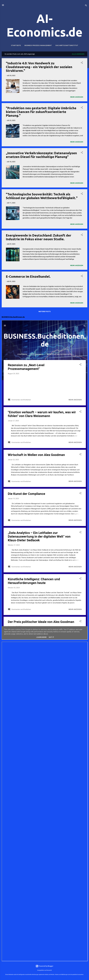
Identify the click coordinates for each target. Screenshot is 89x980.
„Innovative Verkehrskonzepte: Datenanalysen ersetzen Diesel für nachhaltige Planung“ (41, 155)
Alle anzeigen (78, 54)
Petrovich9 (49, 970)
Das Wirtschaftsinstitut (67, 45)
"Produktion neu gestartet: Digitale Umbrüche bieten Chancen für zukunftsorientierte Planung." (41, 112)
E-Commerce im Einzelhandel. (28, 277)
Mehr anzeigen (77, 97)
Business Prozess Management (38, 45)
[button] (82, 63)
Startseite (16, 45)
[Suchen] (86, 6)
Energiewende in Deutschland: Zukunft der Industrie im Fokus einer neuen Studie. (39, 237)
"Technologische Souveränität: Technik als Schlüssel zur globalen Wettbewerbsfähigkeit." (42, 196)
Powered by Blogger (44, 966)
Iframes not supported (45, 480)
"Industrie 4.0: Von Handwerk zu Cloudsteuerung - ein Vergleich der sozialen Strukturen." (39, 67)
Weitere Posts (45, 311)
